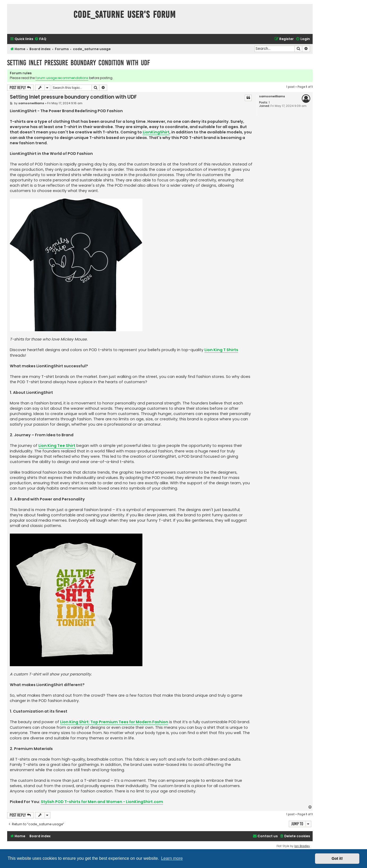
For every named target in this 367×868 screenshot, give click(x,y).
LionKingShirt (156, 132)
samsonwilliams (272, 96)
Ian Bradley (302, 846)
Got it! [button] (337, 858)
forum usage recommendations (62, 78)
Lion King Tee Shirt (57, 446)
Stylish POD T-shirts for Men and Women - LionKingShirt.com (102, 802)
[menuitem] (40, 39)
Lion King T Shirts (221, 350)
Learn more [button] (172, 858)
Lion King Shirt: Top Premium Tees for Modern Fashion (114, 722)
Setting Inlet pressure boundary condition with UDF (78, 63)
